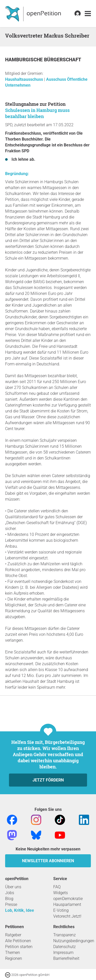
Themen (13, 953)
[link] (88, 14)
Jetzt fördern (48, 780)
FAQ (57, 887)
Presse (11, 904)
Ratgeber (13, 935)
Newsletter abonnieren (48, 861)
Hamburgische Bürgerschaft (43, 60)
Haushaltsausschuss (25, 79)
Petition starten (19, 947)
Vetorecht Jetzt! (67, 916)
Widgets (61, 893)
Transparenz (65, 935)
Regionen (14, 958)
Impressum (63, 953)
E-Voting (61, 910)
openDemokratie (68, 899)
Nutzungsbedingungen (74, 941)
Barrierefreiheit (66, 958)
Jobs (10, 893)
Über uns (13, 887)
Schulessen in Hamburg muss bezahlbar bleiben (37, 113)
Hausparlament (67, 904)
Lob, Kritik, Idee (20, 910)
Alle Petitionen (18, 941)
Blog (9, 899)
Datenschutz (65, 947)
